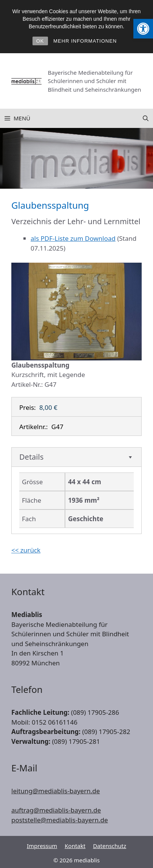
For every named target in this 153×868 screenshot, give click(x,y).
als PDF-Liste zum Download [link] (73, 238)
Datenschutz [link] (110, 846)
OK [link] (40, 41)
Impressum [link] (42, 846)
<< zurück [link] (26, 550)
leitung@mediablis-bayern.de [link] (56, 791)
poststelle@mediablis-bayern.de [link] (60, 820)
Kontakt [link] (75, 846)
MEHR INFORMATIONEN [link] (85, 41)
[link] (143, 29)
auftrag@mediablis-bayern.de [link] (56, 810)
